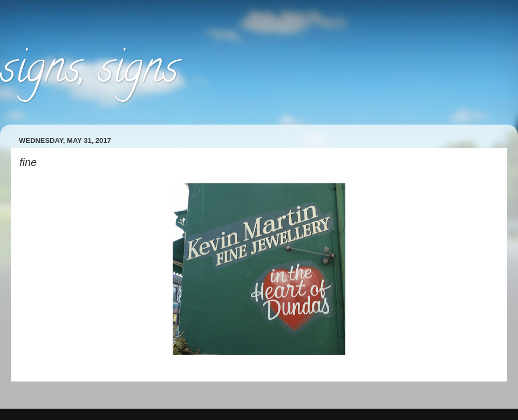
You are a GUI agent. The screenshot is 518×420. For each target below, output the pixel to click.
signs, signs (89, 72)
